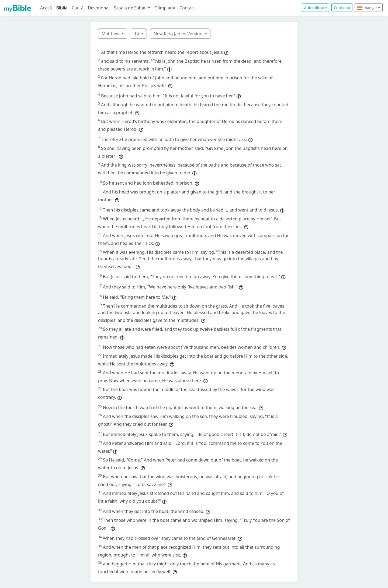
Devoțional (99, 8)
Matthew (111, 34)
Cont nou (342, 8)
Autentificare (316, 8)
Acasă (46, 8)
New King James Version (179, 34)
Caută (78, 8)
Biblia (62, 8)
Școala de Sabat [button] (130, 8)
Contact (187, 8)
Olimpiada (165, 8)
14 (137, 34)
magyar (367, 8)
